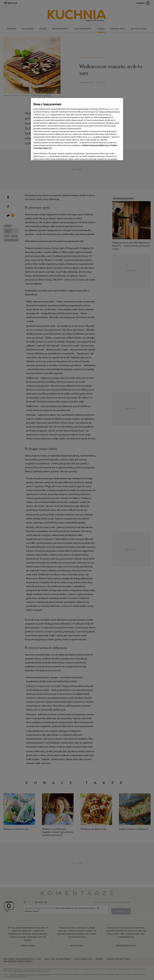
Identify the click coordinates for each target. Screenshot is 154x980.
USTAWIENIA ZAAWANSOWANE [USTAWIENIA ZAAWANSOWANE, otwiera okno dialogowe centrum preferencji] (50, 155)
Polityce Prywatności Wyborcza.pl (96, 145)
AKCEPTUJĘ (112, 155)
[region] (77, 129)
